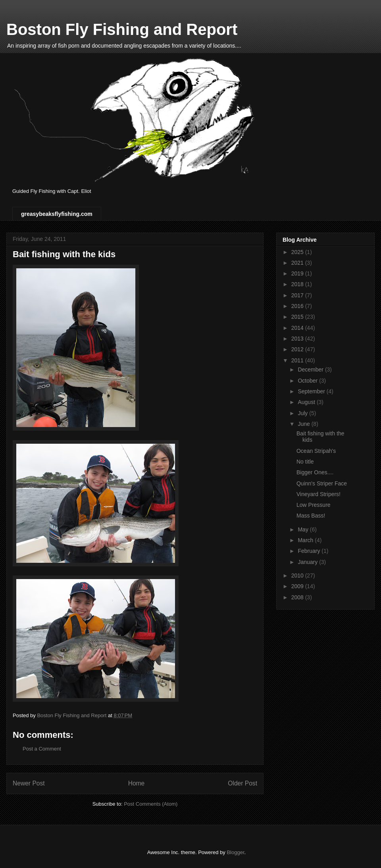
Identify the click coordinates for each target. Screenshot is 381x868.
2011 (298, 360)
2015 (298, 317)
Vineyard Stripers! (318, 494)
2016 (298, 306)
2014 (298, 328)
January (308, 562)
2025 (298, 252)
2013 (298, 339)
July (303, 413)
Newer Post (29, 783)
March (306, 540)
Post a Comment (42, 749)
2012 (298, 349)
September (312, 391)
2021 (298, 263)
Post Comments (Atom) (151, 804)
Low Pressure (314, 505)
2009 (298, 586)
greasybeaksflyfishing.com (57, 214)
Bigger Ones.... (315, 472)
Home (137, 783)
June (304, 424)
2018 (298, 284)
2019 (298, 273)
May (304, 529)
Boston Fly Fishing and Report (122, 29)
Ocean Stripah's (316, 451)
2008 (298, 597)
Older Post (242, 783)
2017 (298, 295)
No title (305, 462)
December (311, 370)
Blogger (235, 852)
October (308, 381)
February (310, 551)
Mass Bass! (311, 516)
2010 (298, 575)
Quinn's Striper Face (322, 483)
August (307, 402)
